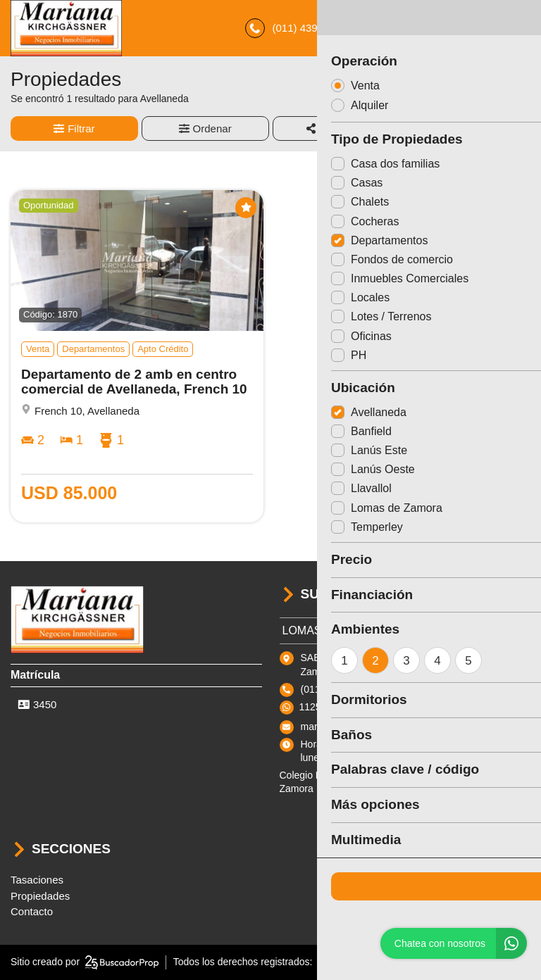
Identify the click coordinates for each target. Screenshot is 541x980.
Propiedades (40, 896)
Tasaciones (37, 880)
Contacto (32, 911)
